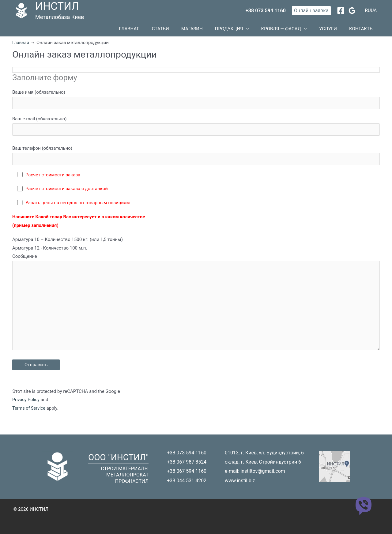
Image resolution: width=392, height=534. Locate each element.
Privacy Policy (26, 408)
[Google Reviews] (352, 11)
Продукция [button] (251, 30)
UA (374, 10)
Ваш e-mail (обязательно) (196, 130)
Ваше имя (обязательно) (196, 103)
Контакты (364, 30)
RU (368, 10)
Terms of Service (29, 416)
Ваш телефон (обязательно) (196, 160)
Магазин (220, 30)
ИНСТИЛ (57, 6)
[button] (311, 11)
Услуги (337, 30)
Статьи (194, 30)
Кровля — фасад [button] (296, 30)
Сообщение (196, 310)
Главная (169, 30)
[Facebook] (341, 11)
